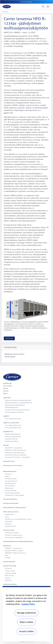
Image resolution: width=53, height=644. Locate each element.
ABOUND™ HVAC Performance (15, 450)
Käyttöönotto (9, 514)
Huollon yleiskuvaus (10, 499)
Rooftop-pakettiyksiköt (13, 434)
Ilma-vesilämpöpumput (13, 425)
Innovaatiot (7, 546)
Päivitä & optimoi (9, 530)
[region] (26, 614)
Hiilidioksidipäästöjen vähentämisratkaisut (18, 542)
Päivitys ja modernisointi (14, 535)
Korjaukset (9, 521)
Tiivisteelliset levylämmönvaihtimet (17, 410)
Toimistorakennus (11, 481)
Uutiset (6, 389)
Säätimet (6, 445)
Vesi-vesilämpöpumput (13, 419)
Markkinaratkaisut (10, 471)
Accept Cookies (27, 631)
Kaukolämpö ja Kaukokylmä (15, 495)
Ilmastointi (7, 398)
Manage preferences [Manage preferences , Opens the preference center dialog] (26, 613)
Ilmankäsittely (8, 432)
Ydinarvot (8, 568)
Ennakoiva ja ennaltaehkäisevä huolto (18, 519)
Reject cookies (26, 622)
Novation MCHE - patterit (14, 550)
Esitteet (6, 391)
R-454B (8, 558)
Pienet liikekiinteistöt (12, 493)
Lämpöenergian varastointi (14, 412)
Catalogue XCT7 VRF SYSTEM (13, 466)
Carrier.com (7, 383)
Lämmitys (6, 416)
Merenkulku (9, 488)
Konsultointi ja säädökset (14, 537)
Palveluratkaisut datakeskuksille (15, 508)
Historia (8, 578)
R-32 (7, 555)
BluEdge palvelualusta (11, 503)
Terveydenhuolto (11, 479)
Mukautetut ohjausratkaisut (15, 453)
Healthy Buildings (9, 562)
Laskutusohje (11, 573)
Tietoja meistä (10, 571)
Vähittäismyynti (10, 483)
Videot (5, 394)
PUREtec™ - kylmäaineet (13, 548)
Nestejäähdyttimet (11, 407)
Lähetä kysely (10, 357)
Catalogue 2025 (9, 461)
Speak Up (8, 580)
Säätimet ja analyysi (12, 533)
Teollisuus (8, 474)
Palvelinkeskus (10, 486)
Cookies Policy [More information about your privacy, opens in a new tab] (28, 604)
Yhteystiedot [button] (26, 2)
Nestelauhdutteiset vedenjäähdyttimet (18, 403)
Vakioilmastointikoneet (13, 437)
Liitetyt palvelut (10, 526)
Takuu (7, 517)
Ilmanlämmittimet (11, 439)
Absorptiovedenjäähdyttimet (15, 405)
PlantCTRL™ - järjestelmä (14, 448)
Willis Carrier (9, 575)
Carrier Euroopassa (10, 584)
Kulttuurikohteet (11, 490)
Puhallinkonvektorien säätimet (16, 455)
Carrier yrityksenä (10, 566)
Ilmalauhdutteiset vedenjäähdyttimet (18, 400)
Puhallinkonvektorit (12, 441)
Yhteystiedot (8, 386)
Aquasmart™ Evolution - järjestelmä (17, 457)
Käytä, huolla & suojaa (11, 512)
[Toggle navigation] (43, 7)
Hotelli (7, 476)
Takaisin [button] (9, 338)
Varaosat (8, 524)
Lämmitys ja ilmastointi (11, 423)
